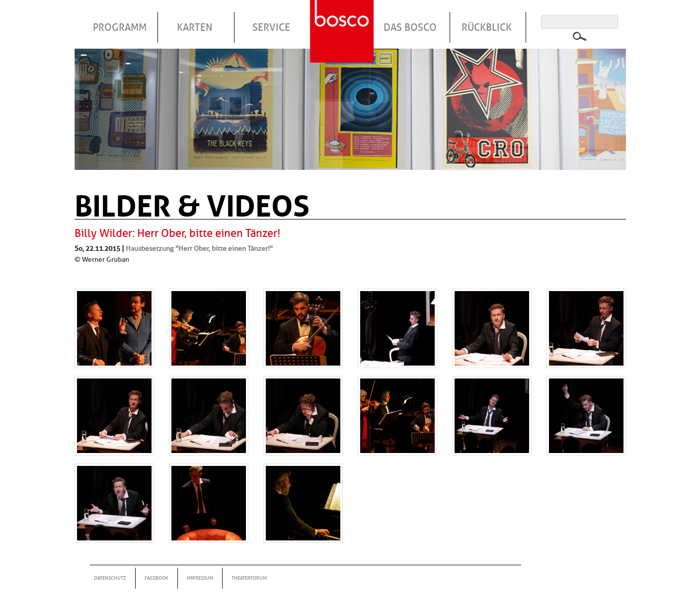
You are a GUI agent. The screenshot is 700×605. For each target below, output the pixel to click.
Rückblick (487, 27)
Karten (195, 27)
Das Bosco (410, 27)
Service (271, 27)
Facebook (156, 578)
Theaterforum (249, 578)
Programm (120, 27)
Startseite (343, 19)
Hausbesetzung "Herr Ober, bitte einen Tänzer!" (199, 248)
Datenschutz (110, 578)
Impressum (200, 578)
